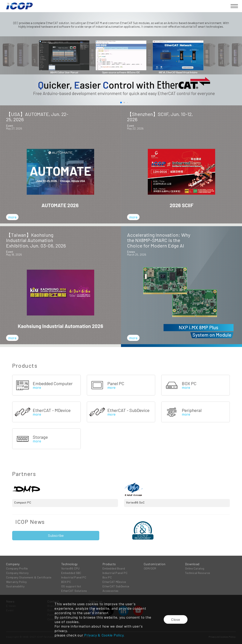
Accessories (111, 591)
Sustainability (15, 586)
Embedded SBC (71, 573)
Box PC (107, 577)
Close (176, 619)
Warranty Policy (16, 582)
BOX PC (66, 582)
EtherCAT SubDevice (116, 586)
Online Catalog (195, 568)
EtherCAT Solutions (74, 591)
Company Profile (17, 568)
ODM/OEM (150, 568)
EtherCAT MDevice (114, 582)
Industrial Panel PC (74, 577)
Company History (17, 573)
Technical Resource (198, 573)
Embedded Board (114, 568)
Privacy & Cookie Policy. (104, 635)
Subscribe (56, 535)
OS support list (71, 586)
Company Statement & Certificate (29, 577)
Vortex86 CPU (70, 568)
